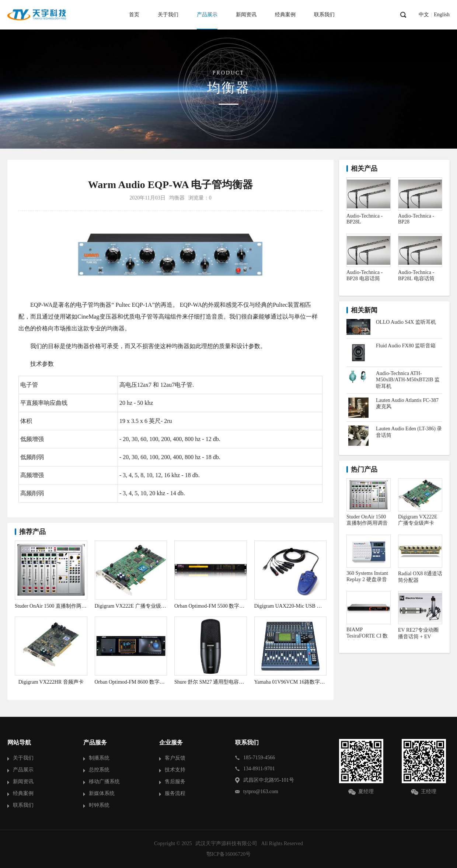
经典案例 (285, 15)
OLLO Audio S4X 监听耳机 (406, 322)
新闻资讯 (246, 15)
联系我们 (324, 15)
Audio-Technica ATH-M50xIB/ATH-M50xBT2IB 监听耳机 (408, 380)
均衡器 (177, 198)
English (442, 15)
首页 (134, 15)
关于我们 (168, 15)
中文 (424, 15)
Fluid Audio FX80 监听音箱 (406, 346)
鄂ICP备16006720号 (228, 854)
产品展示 (207, 15)
